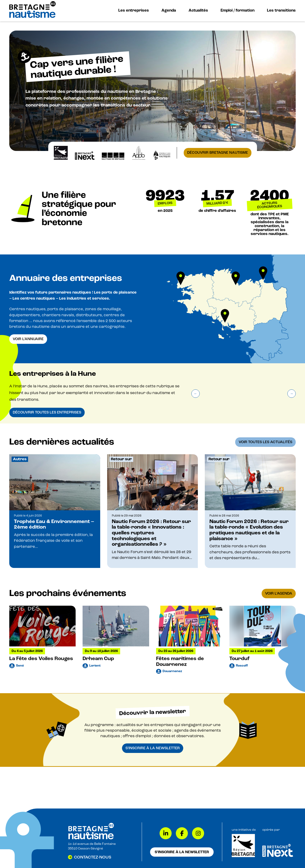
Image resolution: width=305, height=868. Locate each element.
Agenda (169, 10)
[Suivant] (292, 394)
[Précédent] (196, 394)
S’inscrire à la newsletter (182, 852)
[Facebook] (182, 833)
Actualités (198, 10)
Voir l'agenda (279, 593)
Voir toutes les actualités (265, 442)
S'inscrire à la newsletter (153, 748)
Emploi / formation (238, 10)
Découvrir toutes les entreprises (47, 412)
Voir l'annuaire (28, 339)
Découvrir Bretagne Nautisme (218, 153)
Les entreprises (134, 10)
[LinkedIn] (166, 833)
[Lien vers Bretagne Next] (278, 856)
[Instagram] (198, 833)
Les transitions (281, 10)
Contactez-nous (93, 857)
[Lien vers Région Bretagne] (243, 856)
